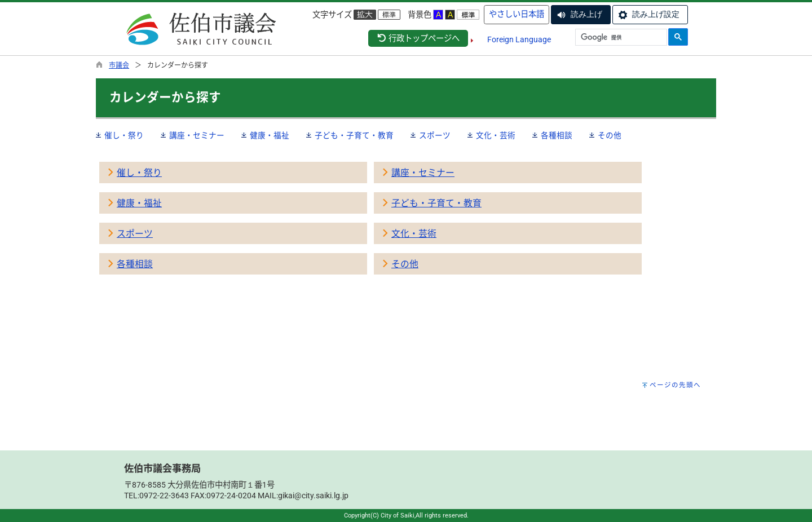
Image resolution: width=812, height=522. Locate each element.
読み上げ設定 (656, 14)
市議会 (119, 65)
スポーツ (435, 135)
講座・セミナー (197, 135)
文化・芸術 (496, 135)
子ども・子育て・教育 (354, 135)
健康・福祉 (270, 135)
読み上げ (586, 14)
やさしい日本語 (517, 14)
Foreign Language (519, 40)
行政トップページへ (418, 39)
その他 (610, 135)
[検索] (620, 38)
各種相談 (557, 135)
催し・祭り (124, 135)
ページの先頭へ (675, 385)
